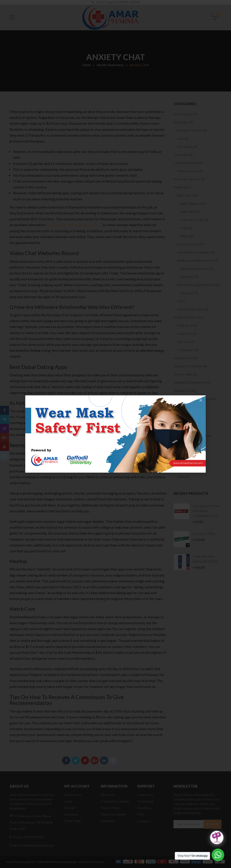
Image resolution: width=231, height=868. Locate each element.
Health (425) (182, 187)
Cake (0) (183, 477)
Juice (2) (183, 138)
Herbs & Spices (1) (190, 171)
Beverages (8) (183, 122)
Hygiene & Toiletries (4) (190, 366)
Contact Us (145, 795)
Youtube (5, 446)
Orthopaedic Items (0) (193, 309)
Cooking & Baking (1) (188, 163)
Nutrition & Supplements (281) (199, 285)
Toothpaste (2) (188, 350)
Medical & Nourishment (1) (192, 382)
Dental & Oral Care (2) (189, 179)
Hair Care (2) (186, 342)
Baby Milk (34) (190, 212)
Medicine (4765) (185, 391)
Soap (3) (186, 228)
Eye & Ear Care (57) (191, 244)
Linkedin (104, 760)
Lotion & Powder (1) (194, 220)
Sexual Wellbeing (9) (191, 452)
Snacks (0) (181, 468)
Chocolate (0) (183, 155)
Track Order (73, 821)
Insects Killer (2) (185, 374)
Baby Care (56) (187, 195)
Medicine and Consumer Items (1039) (195, 401)
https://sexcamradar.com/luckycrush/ (74, 225)
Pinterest (85, 760)
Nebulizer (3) (189, 277)
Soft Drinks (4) (187, 147)
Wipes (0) (187, 236)
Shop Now (108, 821)
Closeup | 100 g (204, 534)
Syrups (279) (189, 293)
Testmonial (145, 801)
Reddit (113, 760)
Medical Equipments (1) (197, 269)
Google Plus (95, 760)
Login (68, 801)
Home (87, 65)
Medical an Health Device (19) (198, 260)
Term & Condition (113, 814)
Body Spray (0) (187, 325)
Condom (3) (185, 444)
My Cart (70, 808)
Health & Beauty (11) (188, 317)
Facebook (66, 760)
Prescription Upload (115, 801)
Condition (144, 808)
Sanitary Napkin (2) (190, 412)
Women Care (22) (189, 460)
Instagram (5, 428)
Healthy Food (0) (185, 358)
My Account (73, 795)
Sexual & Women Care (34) (192, 436)
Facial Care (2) (187, 334)
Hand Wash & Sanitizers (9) (196, 252)
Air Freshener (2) (185, 114)
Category (144, 821)
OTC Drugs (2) (184, 420)
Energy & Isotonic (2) (192, 130)
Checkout (71, 814)
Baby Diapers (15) (193, 203)
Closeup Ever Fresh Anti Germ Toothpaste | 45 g (207, 511)
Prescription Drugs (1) (189, 428)
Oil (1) (181, 301)
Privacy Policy (110, 808)
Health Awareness (110, 65)
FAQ (140, 814)
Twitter (76, 760)
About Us (107, 795)
